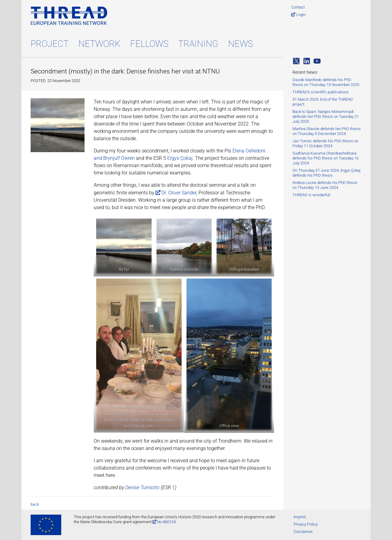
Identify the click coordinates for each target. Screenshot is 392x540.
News (241, 44)
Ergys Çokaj (180, 158)
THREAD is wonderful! (311, 195)
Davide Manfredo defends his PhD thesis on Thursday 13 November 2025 (326, 82)
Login (301, 15)
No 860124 (166, 522)
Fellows (149, 44)
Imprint (300, 517)
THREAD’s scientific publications (321, 92)
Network (99, 44)
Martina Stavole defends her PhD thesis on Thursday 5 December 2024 (327, 131)
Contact (298, 7)
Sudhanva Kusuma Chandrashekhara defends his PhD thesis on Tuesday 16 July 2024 (326, 158)
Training (198, 44)
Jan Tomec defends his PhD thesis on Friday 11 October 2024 (325, 143)
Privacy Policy (306, 524)
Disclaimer (303, 532)
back (35, 504)
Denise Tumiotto (142, 487)
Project (50, 44)
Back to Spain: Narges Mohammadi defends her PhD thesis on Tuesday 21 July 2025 (326, 116)
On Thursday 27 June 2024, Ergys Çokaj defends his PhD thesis (326, 173)
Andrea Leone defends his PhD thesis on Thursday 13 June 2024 (325, 185)
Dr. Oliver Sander (179, 193)
